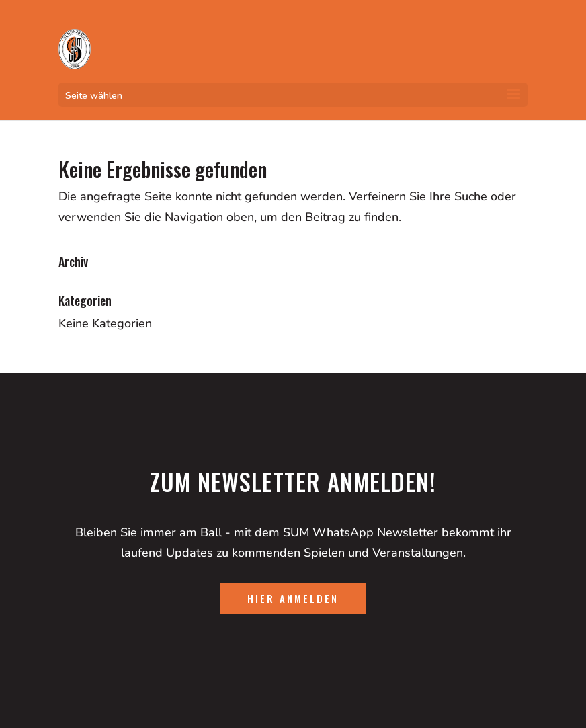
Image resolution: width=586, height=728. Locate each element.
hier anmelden (293, 598)
